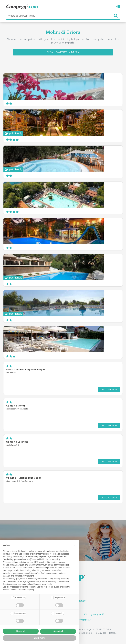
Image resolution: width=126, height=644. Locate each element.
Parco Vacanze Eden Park (69, 81)
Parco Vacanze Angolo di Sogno (25, 370)
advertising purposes (41, 570)
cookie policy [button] (54, 559)
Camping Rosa (63, 225)
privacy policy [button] (9, 554)
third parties (52, 562)
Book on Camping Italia (89, 614)
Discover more (93, 100)
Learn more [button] (39, 638)
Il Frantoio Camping (65, 261)
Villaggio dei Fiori (64, 189)
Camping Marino (64, 297)
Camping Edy (62, 153)
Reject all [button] (21, 631)
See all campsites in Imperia (63, 52)
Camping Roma (15, 406)
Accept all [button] (58, 631)
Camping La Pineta (17, 442)
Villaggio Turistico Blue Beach (24, 478)
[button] (74, 545)
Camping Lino (62, 333)
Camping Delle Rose (66, 117)
